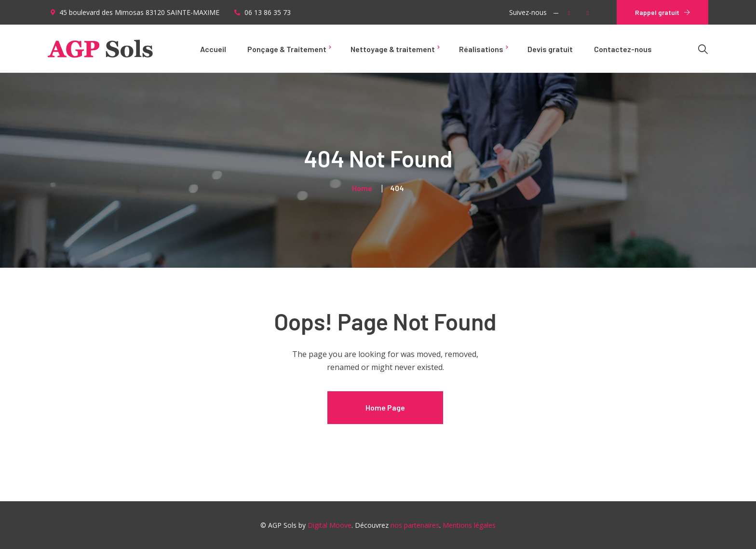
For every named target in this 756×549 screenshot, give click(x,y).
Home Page (385, 407)
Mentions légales (469, 525)
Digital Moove (330, 525)
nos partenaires (415, 525)
